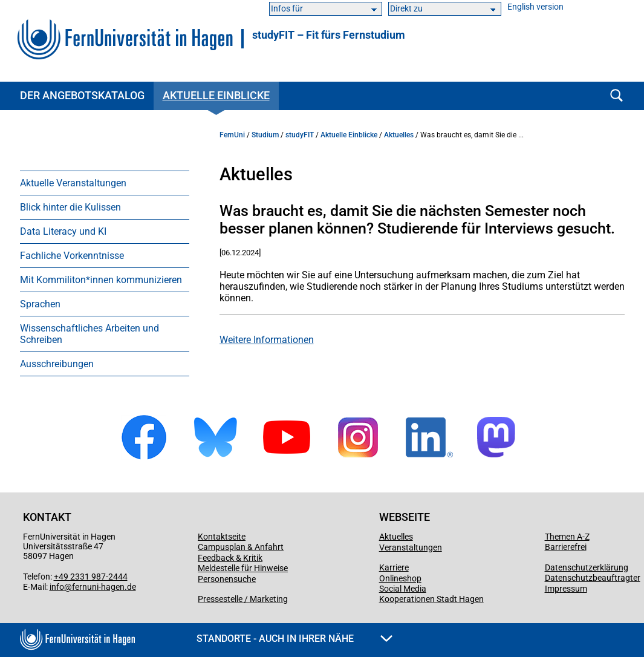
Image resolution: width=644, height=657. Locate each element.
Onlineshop (400, 578)
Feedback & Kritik (230, 558)
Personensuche (227, 579)
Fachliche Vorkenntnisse (72, 256)
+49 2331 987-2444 (91, 577)
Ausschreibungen (57, 364)
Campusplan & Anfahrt (241, 547)
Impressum (566, 589)
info (57, 587)
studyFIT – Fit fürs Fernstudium (329, 35)
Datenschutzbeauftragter (593, 578)
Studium (265, 135)
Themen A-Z (567, 537)
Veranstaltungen (411, 547)
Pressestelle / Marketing (243, 599)
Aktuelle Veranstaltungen (73, 183)
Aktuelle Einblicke (216, 95)
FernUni (232, 135)
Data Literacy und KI (63, 231)
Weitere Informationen (267, 340)
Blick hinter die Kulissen (70, 207)
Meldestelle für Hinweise (243, 568)
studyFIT (300, 135)
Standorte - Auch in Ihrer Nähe (294, 639)
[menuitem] (105, 183)
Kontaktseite (222, 537)
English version (535, 7)
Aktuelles (399, 135)
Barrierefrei (566, 547)
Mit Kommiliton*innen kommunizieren (101, 280)
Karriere (394, 567)
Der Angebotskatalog (82, 95)
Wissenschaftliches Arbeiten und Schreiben (89, 334)
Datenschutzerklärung (587, 567)
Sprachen (40, 304)
